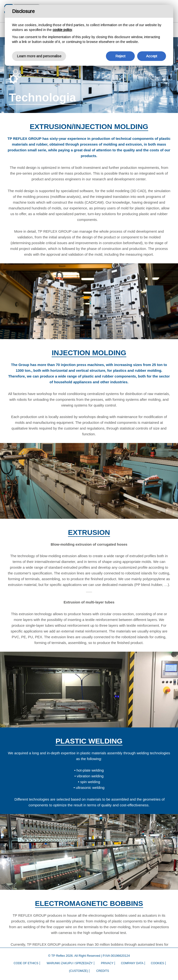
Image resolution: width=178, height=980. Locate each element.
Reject (120, 56)
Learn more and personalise (39, 56)
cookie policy (62, 30)
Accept (152, 56)
